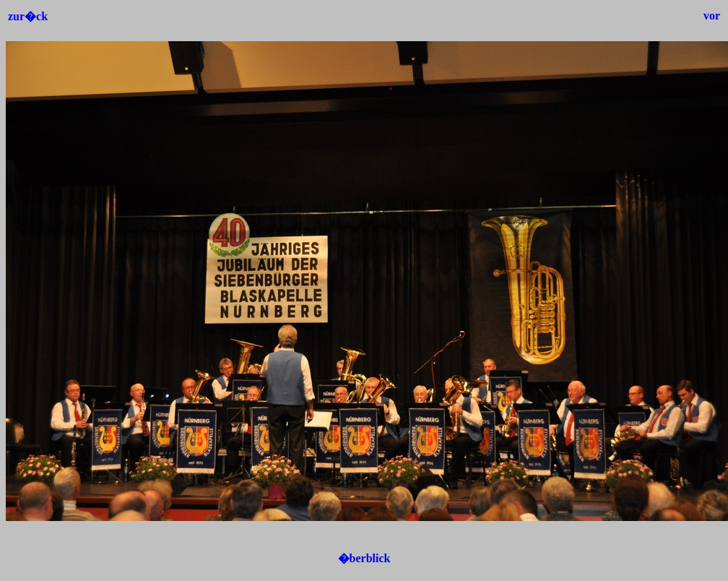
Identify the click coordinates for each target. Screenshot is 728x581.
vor (712, 16)
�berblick (364, 558)
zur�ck (28, 16)
